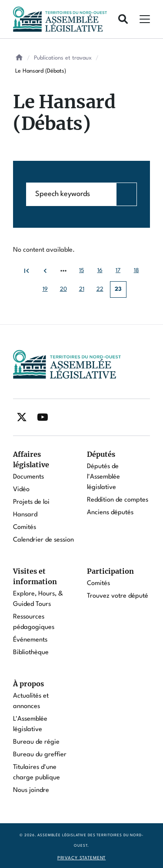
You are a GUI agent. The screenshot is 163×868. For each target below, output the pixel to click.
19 (48, 292)
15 (85, 273)
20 (66, 292)
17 (121, 273)
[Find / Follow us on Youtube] (43, 417)
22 (102, 292)
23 (121, 292)
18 (139, 273)
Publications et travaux (63, 58)
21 (85, 292)
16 (103, 273)
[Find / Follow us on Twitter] (22, 417)
